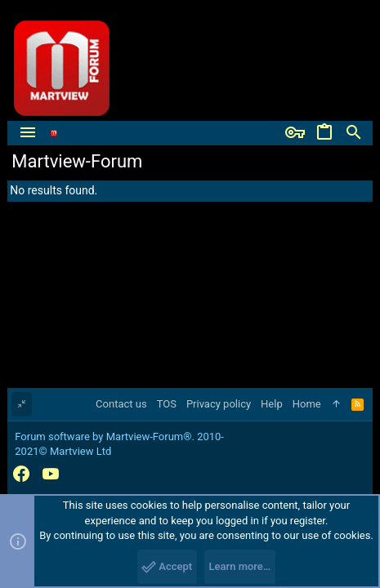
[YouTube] (51, 474)
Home (307, 404)
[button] (28, 133)
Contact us (121, 404)
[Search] (354, 133)
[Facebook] (21, 474)
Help (272, 404)
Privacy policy (219, 404)
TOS (167, 404)
